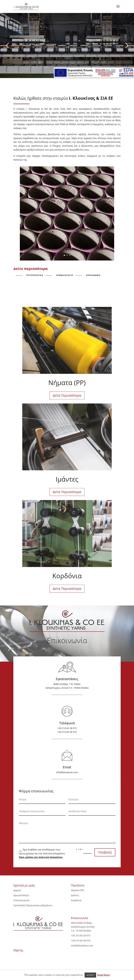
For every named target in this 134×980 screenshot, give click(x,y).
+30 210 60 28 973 (67, 728)
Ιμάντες (75, 895)
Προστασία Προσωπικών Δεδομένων (33, 905)
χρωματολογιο (65, 275)
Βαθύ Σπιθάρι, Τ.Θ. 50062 (67, 684)
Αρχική (17, 890)
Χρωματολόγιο (21, 895)
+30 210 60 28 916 (67, 732)
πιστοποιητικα (35, 275)
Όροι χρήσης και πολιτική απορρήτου (41, 857)
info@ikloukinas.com (67, 772)
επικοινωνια (93, 275)
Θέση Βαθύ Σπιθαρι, (82, 923)
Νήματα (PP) (78, 890)
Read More (104, 975)
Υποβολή (105, 852)
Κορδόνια (76, 900)
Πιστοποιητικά (21, 900)
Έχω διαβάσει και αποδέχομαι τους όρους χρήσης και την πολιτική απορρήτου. (42, 853)
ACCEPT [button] (90, 975)
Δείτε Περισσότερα (67, 395)
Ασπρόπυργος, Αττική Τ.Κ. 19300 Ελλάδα (67, 688)
